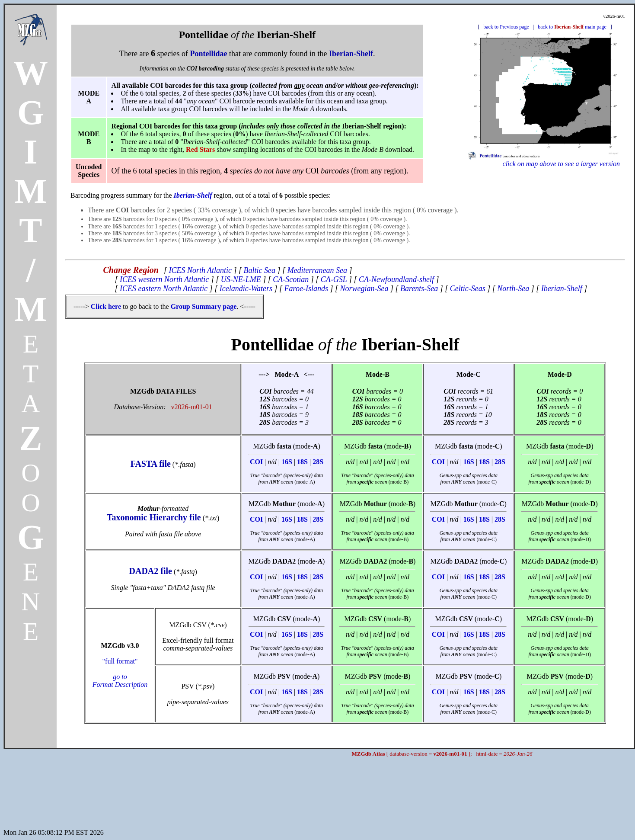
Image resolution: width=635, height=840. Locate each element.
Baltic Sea (260, 270)
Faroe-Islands (306, 289)
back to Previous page (506, 27)
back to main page (572, 27)
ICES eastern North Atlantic (164, 289)
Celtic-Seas (468, 289)
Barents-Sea (419, 289)
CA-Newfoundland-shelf (396, 279)
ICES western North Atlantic (164, 279)
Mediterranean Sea (317, 270)
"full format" (120, 673)
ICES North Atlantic (200, 270)
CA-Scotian (291, 279)
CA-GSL (334, 279)
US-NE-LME (241, 279)
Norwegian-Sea (364, 289)
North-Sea (513, 289)
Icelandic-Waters (246, 289)
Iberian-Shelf (562, 289)
